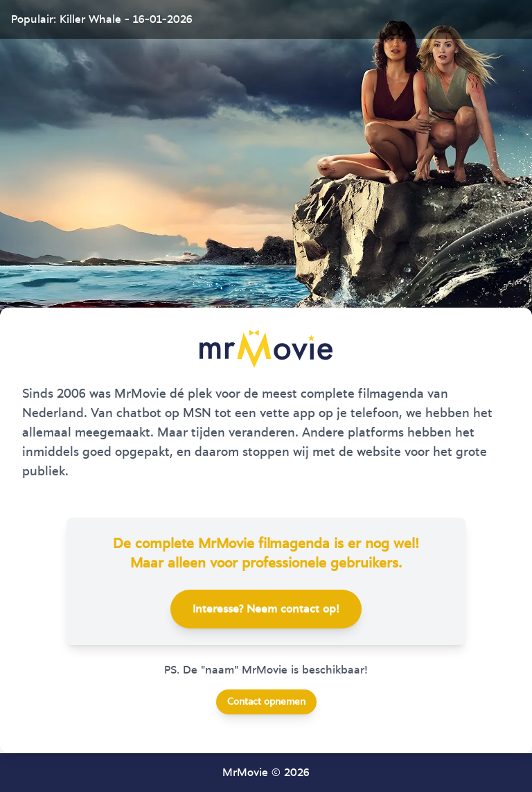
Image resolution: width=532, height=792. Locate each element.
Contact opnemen (266, 702)
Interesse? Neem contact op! (266, 609)
